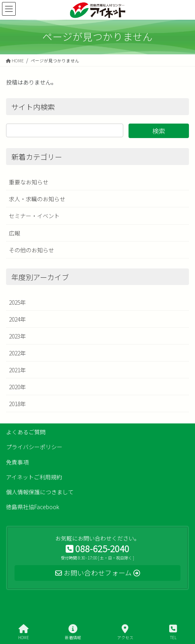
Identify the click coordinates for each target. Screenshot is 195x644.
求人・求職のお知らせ (37, 199)
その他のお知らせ (31, 250)
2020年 (17, 387)
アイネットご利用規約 (34, 477)
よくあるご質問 (26, 432)
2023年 (17, 336)
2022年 (17, 353)
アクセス (125, 632)
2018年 (17, 404)
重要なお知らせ (29, 182)
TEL (173, 632)
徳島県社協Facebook (33, 507)
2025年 (17, 302)
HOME (24, 632)
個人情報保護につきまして (40, 492)
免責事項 (17, 462)
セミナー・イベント (34, 216)
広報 (15, 233)
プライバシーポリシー (34, 447)
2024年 (17, 319)
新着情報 (73, 632)
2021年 (17, 370)
